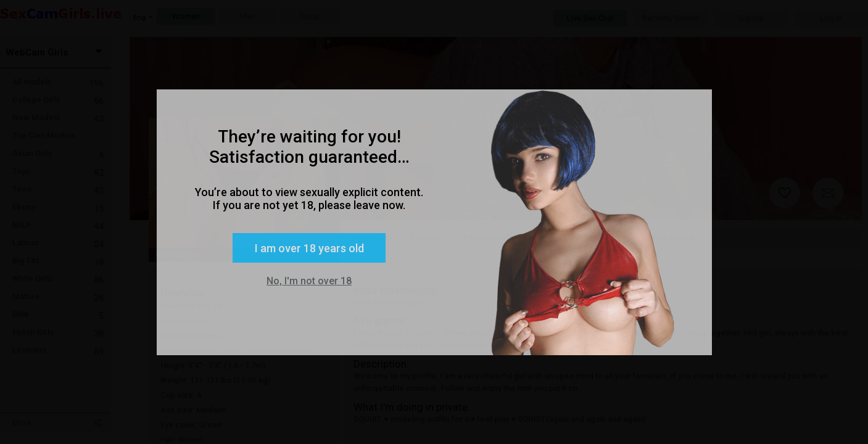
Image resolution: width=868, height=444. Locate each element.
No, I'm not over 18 (309, 281)
